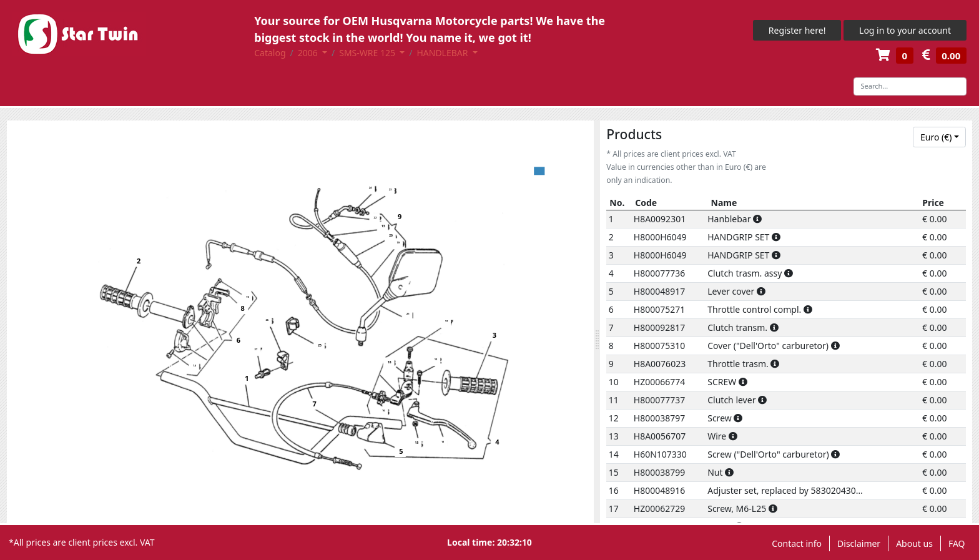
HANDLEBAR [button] (443, 53)
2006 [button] (309, 53)
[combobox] (939, 137)
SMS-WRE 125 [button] (368, 53)
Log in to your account (905, 30)
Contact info (797, 543)
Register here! (797, 30)
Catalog (270, 53)
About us (914, 543)
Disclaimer (859, 543)
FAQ (957, 543)
